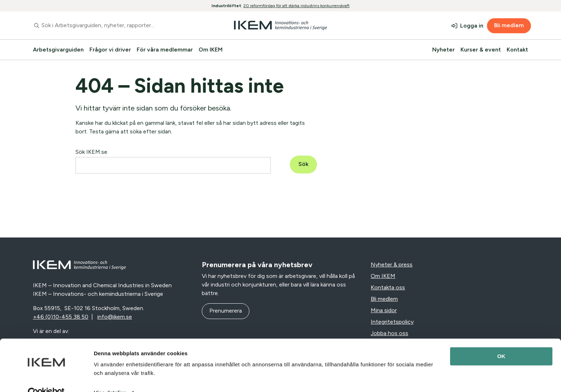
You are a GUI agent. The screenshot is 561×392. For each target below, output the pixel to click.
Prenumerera (226, 311)
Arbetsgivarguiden (58, 50)
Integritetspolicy (392, 322)
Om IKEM (211, 50)
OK (501, 341)
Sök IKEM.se (91, 152)
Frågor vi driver (110, 50)
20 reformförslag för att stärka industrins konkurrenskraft (296, 6)
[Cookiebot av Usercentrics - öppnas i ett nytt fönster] (46, 378)
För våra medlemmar (165, 50)
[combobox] (114, 25)
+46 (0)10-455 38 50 (61, 317)
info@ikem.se (115, 317)
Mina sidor (384, 310)
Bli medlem (509, 25)
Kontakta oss (388, 287)
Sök (303, 164)
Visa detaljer (110, 378)
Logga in (472, 26)
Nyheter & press (392, 264)
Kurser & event (481, 50)
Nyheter (443, 50)
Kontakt (517, 50)
